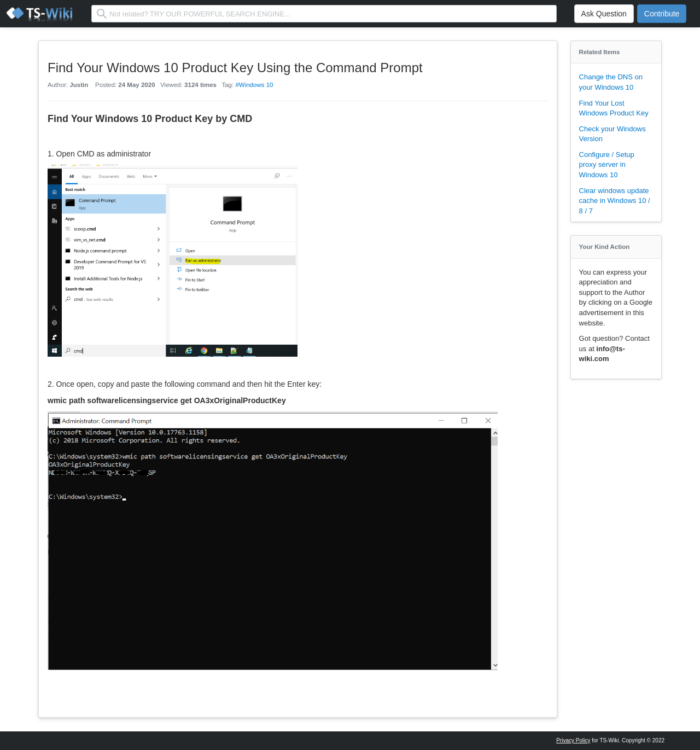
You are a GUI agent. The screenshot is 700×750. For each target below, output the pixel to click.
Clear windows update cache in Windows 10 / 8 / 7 (615, 201)
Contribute (662, 14)
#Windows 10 (254, 85)
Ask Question (604, 14)
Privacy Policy (573, 740)
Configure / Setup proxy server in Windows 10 (607, 165)
